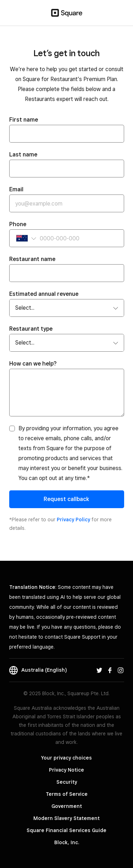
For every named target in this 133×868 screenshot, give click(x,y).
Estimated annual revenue (44, 294)
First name (24, 120)
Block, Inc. (67, 842)
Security (67, 782)
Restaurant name (32, 259)
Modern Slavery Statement (66, 818)
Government (67, 806)
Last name (23, 155)
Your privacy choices (66, 758)
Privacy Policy (73, 520)
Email (16, 189)
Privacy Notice (66, 770)
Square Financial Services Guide (66, 830)
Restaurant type (31, 329)
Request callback (66, 499)
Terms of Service (67, 794)
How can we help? (33, 364)
